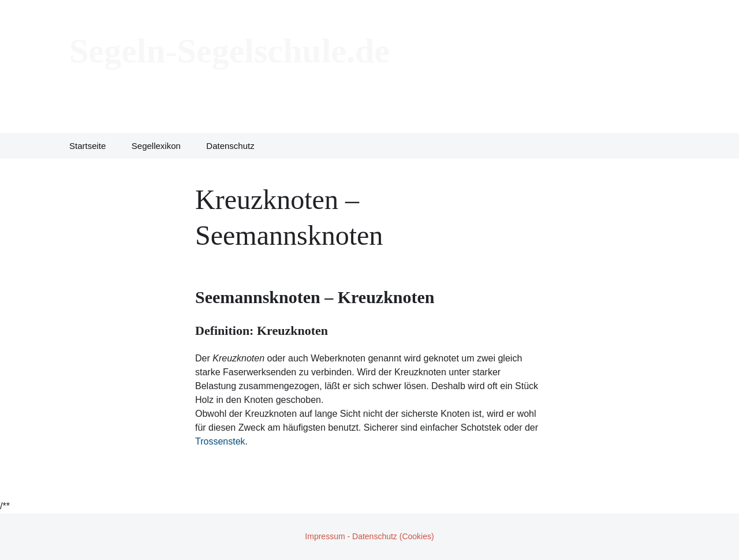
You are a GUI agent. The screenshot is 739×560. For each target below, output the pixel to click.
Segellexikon (156, 146)
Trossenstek (220, 441)
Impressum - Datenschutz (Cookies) (369, 536)
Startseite (87, 146)
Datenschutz (230, 146)
